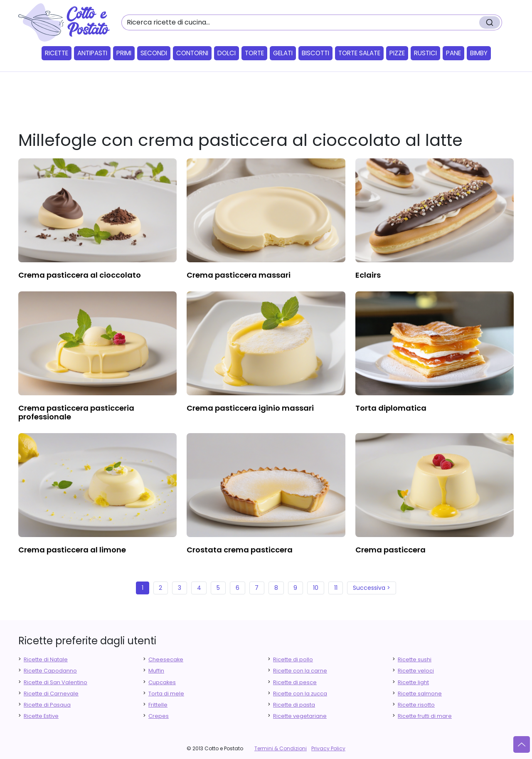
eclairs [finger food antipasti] (368, 275)
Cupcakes (162, 682)
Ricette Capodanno (50, 671)
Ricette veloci (416, 671)
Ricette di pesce (295, 682)
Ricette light (413, 682)
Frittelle (158, 705)
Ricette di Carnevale (51, 694)
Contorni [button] (192, 53)
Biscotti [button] (315, 53)
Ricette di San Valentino (55, 682)
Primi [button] (124, 53)
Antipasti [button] (92, 53)
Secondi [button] (154, 53)
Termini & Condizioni (281, 748)
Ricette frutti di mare (425, 716)
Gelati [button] (283, 53)
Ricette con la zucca (300, 694)
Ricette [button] (57, 53)
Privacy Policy (328, 748)
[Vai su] (522, 744)
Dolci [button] (227, 53)
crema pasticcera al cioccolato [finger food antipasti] (80, 275)
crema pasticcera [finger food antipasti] (390, 550)
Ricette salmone (420, 694)
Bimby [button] (479, 53)
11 (336, 588)
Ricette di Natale (46, 659)
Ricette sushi (415, 659)
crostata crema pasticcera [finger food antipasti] (240, 550)
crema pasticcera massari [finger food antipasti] (239, 275)
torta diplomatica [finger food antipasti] (391, 408)
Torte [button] (254, 53)
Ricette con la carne (300, 671)
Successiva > (372, 588)
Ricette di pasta (294, 705)
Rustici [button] (425, 53)
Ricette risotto (416, 705)
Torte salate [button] (359, 53)
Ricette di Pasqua (47, 705)
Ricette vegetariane (300, 716)
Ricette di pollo (293, 659)
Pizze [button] (397, 53)
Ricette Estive (41, 716)
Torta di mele (166, 694)
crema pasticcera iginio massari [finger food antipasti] (250, 408)
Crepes (159, 716)
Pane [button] (453, 53)
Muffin (156, 671)
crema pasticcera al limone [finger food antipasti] (72, 550)
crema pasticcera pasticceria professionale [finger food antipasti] (76, 413)
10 (316, 588)
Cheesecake (166, 659)
